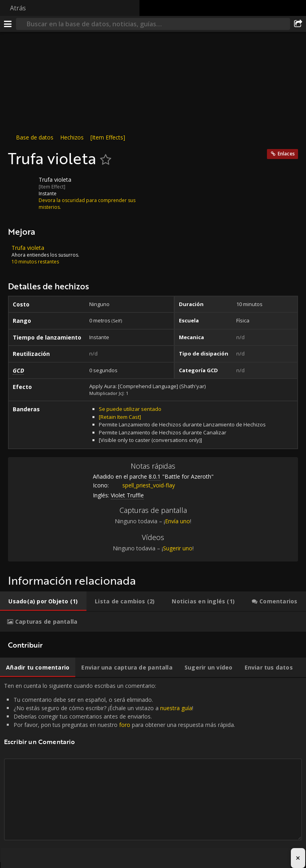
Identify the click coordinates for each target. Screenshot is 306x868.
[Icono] (22, 186)
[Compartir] (298, 24)
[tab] (43, 601)
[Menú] (8, 24)
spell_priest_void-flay (143, 485)
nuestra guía (176, 708)
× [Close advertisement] (298, 858)
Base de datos (35, 137)
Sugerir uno (178, 548)
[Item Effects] (108, 137)
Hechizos (72, 137)
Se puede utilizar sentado (130, 409)
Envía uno (178, 521)
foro (125, 725)
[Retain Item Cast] (120, 417)
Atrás (18, 8)
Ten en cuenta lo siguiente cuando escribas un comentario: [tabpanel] (153, 770)
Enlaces (286, 154)
